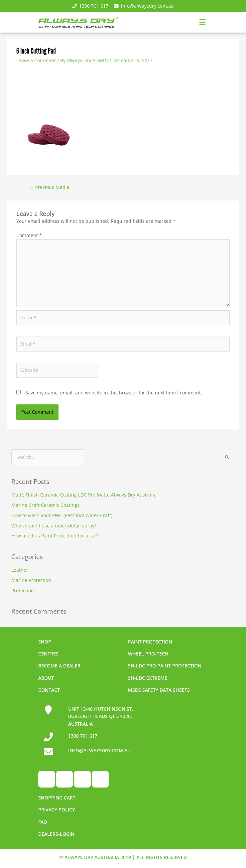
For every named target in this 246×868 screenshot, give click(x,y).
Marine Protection (31, 580)
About (46, 678)
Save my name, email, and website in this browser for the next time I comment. (114, 393)
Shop (45, 642)
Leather (20, 570)
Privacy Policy (57, 810)
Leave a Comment (36, 60)
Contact (49, 690)
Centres (48, 654)
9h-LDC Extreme (148, 678)
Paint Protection (150, 642)
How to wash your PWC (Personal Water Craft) (62, 515)
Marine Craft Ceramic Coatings (46, 505)
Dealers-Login (56, 834)
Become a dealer (59, 666)
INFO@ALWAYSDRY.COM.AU (99, 750)
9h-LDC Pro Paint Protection (165, 666)
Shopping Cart (57, 798)
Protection (23, 590)
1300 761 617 (90, 6)
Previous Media (49, 187)
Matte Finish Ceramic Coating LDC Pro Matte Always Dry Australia (84, 495)
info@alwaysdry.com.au (144, 6)
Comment (29, 235)
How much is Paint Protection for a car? (55, 536)
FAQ (43, 822)
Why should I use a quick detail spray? (54, 526)
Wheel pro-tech (148, 654)
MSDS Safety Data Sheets (159, 690)
